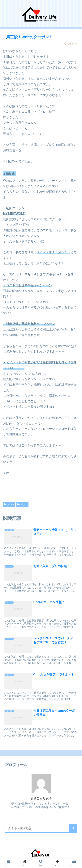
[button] (73, 828)
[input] (41, 828)
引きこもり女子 (41, 798)
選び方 (22, 504)
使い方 (9, 504)
